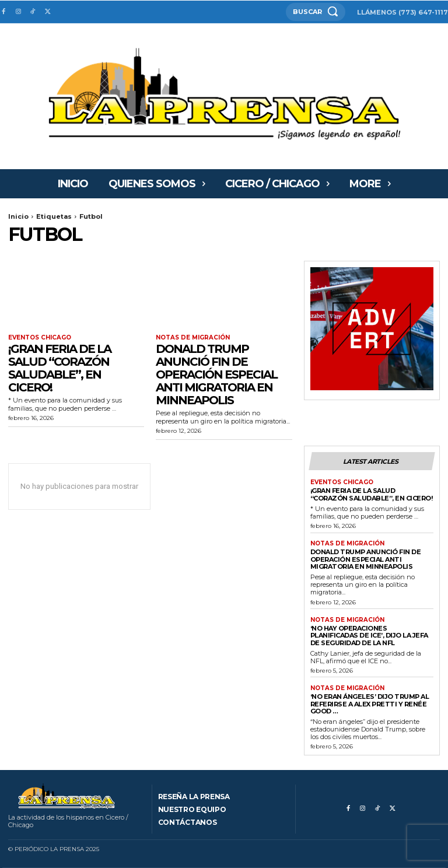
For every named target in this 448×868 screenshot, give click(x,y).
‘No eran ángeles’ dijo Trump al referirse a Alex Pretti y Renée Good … (370, 704)
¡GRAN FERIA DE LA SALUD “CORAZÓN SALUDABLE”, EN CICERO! (60, 368)
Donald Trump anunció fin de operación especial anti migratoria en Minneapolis (216, 374)
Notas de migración (193, 338)
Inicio (18, 216)
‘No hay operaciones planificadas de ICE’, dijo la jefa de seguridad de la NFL (369, 636)
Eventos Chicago (40, 338)
